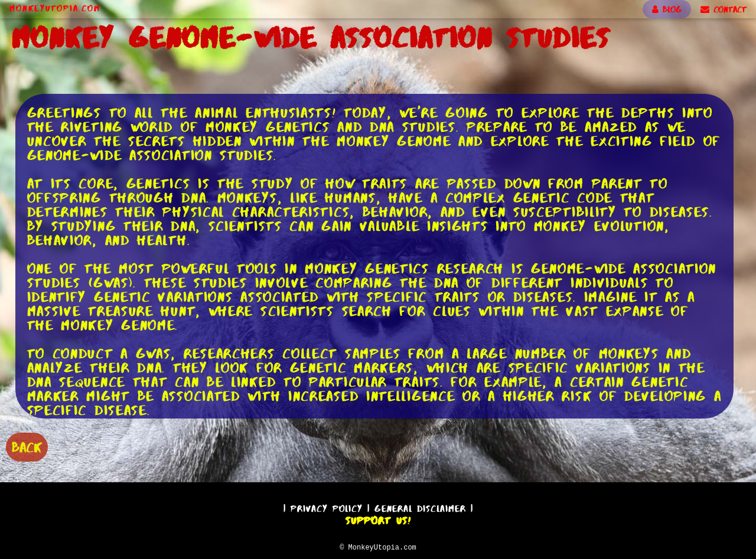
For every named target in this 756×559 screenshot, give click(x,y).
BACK (27, 446)
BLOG (667, 9)
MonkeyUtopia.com (55, 8)
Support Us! (378, 519)
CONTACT (724, 9)
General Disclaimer (420, 507)
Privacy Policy (327, 507)
